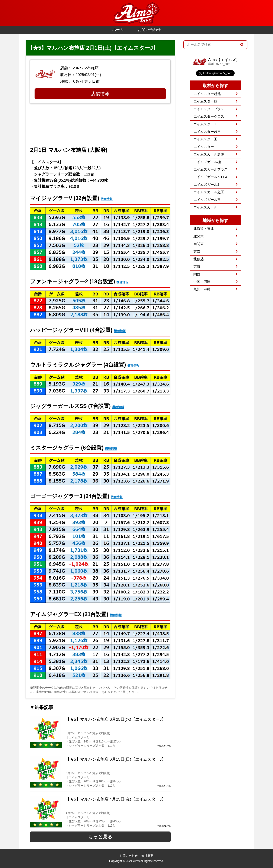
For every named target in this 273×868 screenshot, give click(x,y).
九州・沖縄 (202, 289)
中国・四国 (202, 282)
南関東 (199, 244)
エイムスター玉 (205, 139)
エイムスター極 (205, 101)
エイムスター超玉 (207, 132)
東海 (197, 267)
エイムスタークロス (209, 116)
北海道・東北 (204, 229)
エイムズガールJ (206, 185)
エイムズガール (205, 207)
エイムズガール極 (207, 162)
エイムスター (204, 147)
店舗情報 (100, 94)
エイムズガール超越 (209, 154)
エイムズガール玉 (207, 200)
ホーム (118, 30)
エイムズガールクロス (211, 177)
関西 (197, 274)
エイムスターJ (205, 124)
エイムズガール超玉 (209, 192)
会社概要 (147, 856)
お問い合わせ (149, 30)
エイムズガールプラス (211, 169)
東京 (197, 252)
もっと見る (100, 837)
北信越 (199, 259)
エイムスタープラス (209, 109)
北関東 (199, 236)
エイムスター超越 (207, 94)
